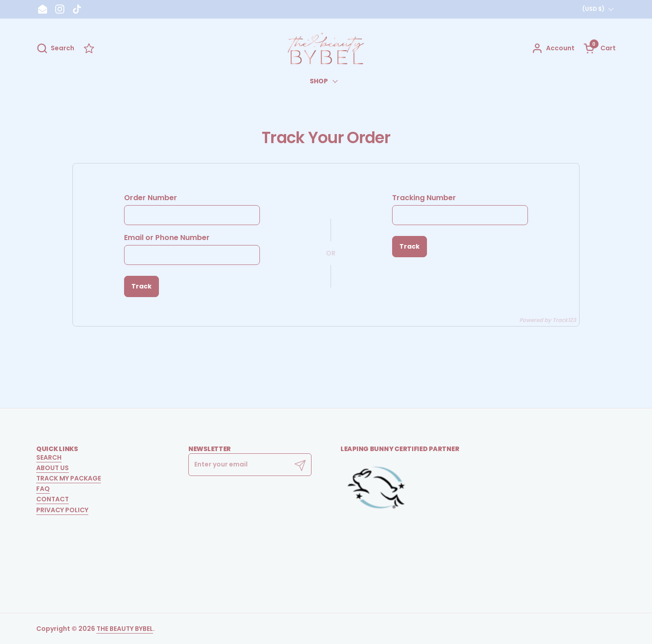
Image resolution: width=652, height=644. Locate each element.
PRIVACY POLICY (62, 510)
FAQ (43, 489)
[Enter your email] (250, 465)
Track (141, 286)
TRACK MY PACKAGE (69, 478)
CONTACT (53, 499)
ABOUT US (53, 468)
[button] (55, 48)
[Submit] (300, 465)
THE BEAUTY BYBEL (125, 629)
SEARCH (49, 457)
